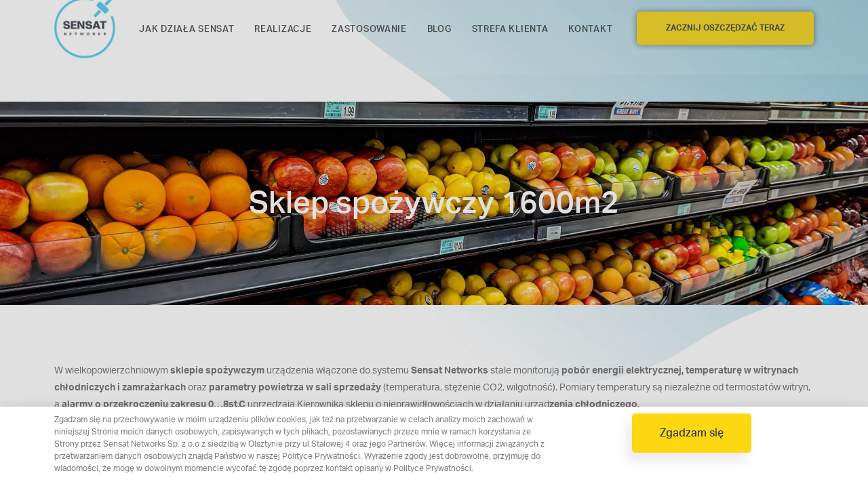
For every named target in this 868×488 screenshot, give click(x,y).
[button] (692, 433)
